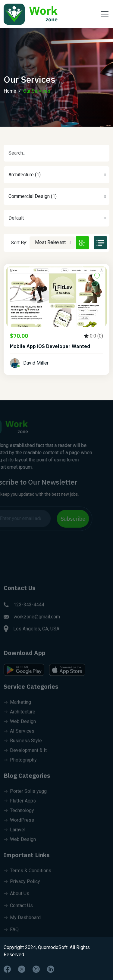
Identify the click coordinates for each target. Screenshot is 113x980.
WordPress (19, 825)
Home (10, 91)
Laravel (14, 835)
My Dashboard (22, 922)
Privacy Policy (22, 886)
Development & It (25, 755)
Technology (19, 815)
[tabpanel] (56, 323)
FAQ (11, 934)
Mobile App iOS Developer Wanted (50, 346)
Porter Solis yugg (25, 796)
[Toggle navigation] (104, 14)
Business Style (23, 746)
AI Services (19, 736)
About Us (16, 898)
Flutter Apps (20, 806)
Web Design (20, 726)
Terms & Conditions (27, 875)
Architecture (19, 717)
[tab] (82, 243)
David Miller (36, 363)
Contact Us (18, 910)
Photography (20, 765)
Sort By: (19, 243)
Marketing (17, 707)
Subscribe (68, 519)
